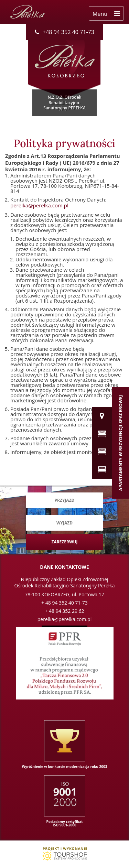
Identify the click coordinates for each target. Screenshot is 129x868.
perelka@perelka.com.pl (39, 205)
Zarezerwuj (64, 542)
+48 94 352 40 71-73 (64, 32)
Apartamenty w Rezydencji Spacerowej (120, 443)
